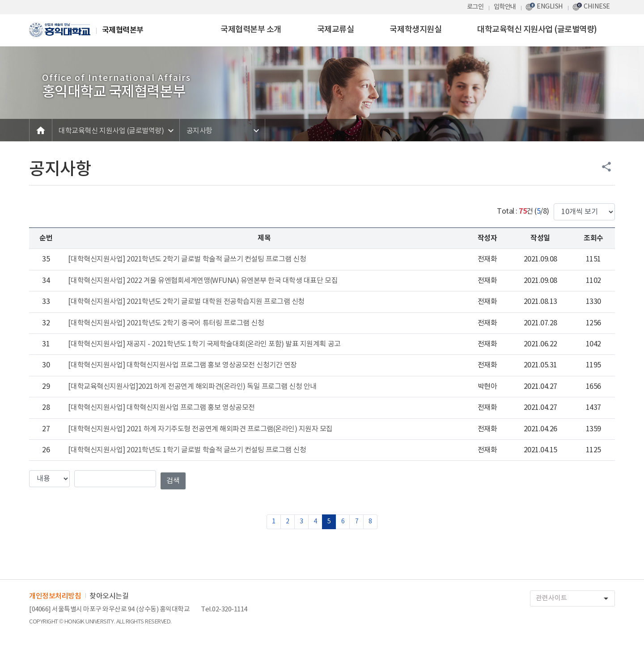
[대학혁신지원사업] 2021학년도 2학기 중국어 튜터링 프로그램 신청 (166, 323)
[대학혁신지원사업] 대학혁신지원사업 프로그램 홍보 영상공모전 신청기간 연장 (182, 365)
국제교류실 (336, 30)
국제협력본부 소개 (251, 30)
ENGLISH (550, 6)
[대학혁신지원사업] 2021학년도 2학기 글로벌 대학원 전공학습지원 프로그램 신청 (186, 302)
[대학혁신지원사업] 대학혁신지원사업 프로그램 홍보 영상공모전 (161, 408)
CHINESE (597, 6)
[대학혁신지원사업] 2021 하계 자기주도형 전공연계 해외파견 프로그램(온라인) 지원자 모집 (200, 429)
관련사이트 (575, 599)
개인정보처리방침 (55, 596)
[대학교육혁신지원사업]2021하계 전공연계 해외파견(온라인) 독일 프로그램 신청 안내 (192, 387)
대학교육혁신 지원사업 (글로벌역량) (537, 30)
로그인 (475, 7)
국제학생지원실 (415, 30)
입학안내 (505, 7)
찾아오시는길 (109, 596)
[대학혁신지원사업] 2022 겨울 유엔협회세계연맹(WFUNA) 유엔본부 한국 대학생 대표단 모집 (203, 281)
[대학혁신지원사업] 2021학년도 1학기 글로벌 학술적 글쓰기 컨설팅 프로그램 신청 (187, 450)
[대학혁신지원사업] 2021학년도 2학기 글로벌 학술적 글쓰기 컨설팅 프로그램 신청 (187, 259)
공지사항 (199, 131)
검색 (173, 481)
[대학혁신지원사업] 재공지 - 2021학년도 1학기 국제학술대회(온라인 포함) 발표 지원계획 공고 (204, 344)
